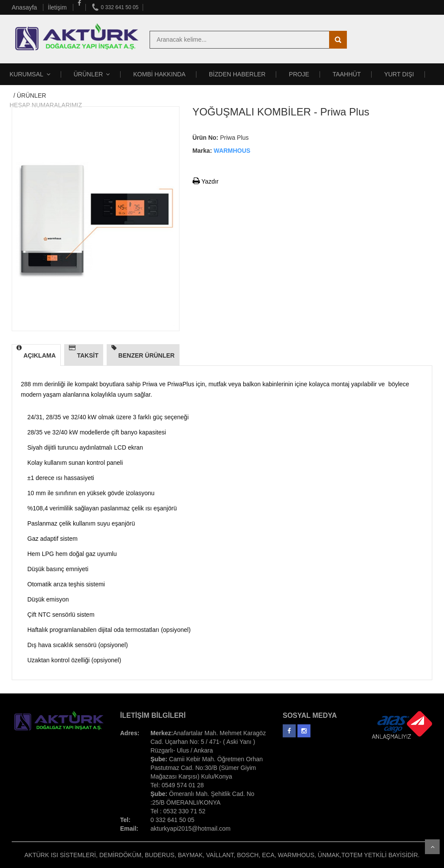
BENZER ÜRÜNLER (143, 352)
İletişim (58, 7)
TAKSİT (84, 352)
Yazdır (206, 181)
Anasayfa (25, 7)
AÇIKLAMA (36, 352)
